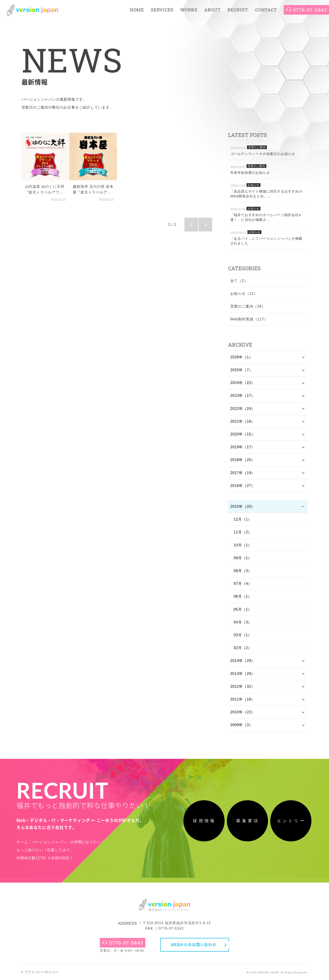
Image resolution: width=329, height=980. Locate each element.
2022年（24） (243, 409)
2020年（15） (243, 434)
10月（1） (243, 545)
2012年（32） (243, 686)
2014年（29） (243, 661)
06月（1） (243, 596)
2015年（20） (243, 506)
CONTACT (266, 10)
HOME (137, 10)
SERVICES (162, 10)
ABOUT (212, 10)
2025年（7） (242, 370)
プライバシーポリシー (41, 972)
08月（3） (243, 571)
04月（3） (243, 622)
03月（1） (243, 635)
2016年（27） (243, 486)
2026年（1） (242, 357)
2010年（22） (243, 712)
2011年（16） (243, 699)
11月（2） (243, 532)
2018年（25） (243, 460)
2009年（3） (242, 725)
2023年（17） (243, 396)
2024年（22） (243, 383)
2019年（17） (243, 447)
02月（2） (243, 648)
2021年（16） (243, 421)
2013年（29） (243, 674)
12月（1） (243, 519)
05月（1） (243, 609)
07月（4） (243, 584)
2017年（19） (243, 473)
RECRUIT (238, 10)
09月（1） (243, 558)
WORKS (189, 10)
